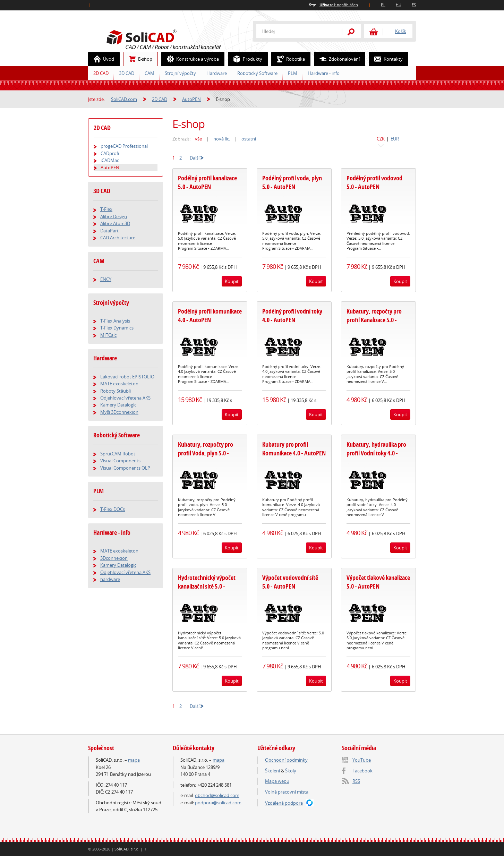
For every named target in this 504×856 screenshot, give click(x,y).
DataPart (109, 231)
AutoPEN (191, 99)
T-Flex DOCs (113, 509)
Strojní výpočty (180, 73)
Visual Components (120, 461)
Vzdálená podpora (284, 803)
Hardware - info (324, 73)
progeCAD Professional (124, 146)
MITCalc (108, 335)
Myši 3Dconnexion (119, 412)
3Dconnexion (114, 558)
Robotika (288, 59)
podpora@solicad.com (218, 803)
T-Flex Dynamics (117, 328)
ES (414, 5)
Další (197, 158)
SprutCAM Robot (118, 454)
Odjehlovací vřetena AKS (125, 398)
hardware (110, 579)
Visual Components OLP (125, 468)
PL (383, 5)
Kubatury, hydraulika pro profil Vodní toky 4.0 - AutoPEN (376, 453)
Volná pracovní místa (287, 792)
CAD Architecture (118, 238)
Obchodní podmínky (286, 760)
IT (145, 849)
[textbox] (294, 31)
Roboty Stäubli (116, 391)
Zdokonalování (337, 59)
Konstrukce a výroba (190, 59)
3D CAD (127, 73)
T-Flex (106, 209)
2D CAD (101, 73)
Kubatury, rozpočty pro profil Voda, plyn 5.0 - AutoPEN (206, 453)
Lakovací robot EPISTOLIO (127, 377)
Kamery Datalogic (118, 405)
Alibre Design (114, 216)
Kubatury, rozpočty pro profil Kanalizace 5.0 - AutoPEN (374, 320)
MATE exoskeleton (119, 384)
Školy (291, 771)
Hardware (217, 73)
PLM (293, 73)
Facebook (362, 771)
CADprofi (110, 153)
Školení (272, 771)
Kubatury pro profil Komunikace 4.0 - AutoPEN (294, 449)
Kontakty (386, 59)
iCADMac (110, 160)
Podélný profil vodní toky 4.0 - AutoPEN (292, 316)
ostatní (249, 139)
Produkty (245, 59)
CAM (150, 73)
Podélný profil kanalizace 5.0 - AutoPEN (207, 182)
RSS (356, 781)
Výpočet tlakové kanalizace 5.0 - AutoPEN (378, 582)
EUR (395, 139)
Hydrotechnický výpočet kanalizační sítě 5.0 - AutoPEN (207, 586)
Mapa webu (277, 781)
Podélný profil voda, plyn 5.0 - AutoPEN (292, 182)
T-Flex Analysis (115, 321)
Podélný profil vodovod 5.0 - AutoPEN (374, 182)
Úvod (101, 59)
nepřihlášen (339, 5)
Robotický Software (257, 73)
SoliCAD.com (175, 38)
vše (198, 139)
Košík (401, 31)
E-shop (138, 59)
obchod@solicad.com (217, 795)
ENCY (106, 279)
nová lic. (222, 139)
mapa (134, 760)
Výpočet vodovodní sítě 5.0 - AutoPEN (290, 582)
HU (399, 5)
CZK (381, 139)
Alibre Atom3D (115, 223)
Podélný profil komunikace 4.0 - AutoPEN (210, 316)
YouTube (362, 760)
